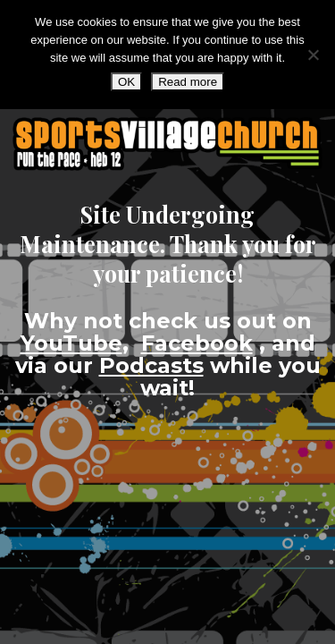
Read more (188, 82)
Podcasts (151, 365)
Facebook (197, 343)
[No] (313, 55)
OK (126, 82)
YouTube (71, 343)
